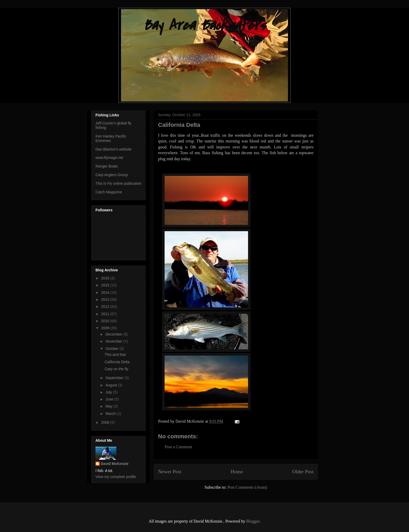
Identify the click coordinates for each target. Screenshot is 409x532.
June (110, 399)
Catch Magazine (109, 192)
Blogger (253, 521)
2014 (106, 292)
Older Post (303, 472)
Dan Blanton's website (113, 149)
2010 (106, 321)
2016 (106, 278)
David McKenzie (115, 464)
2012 (106, 307)
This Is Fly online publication (118, 183)
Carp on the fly (116, 369)
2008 (106, 422)
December (114, 334)
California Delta (117, 362)
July (109, 392)
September (115, 378)
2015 (106, 285)
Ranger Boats (107, 166)
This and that (115, 355)
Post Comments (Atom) (247, 487)
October (112, 349)
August (112, 385)
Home (237, 472)
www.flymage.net (109, 158)
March (111, 414)
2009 (106, 328)
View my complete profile (116, 477)
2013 (106, 300)
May (109, 406)
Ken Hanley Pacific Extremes (111, 138)
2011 (106, 314)
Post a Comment (178, 447)
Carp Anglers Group (112, 175)
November (114, 341)
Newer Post (170, 472)
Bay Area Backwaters (204, 25)
